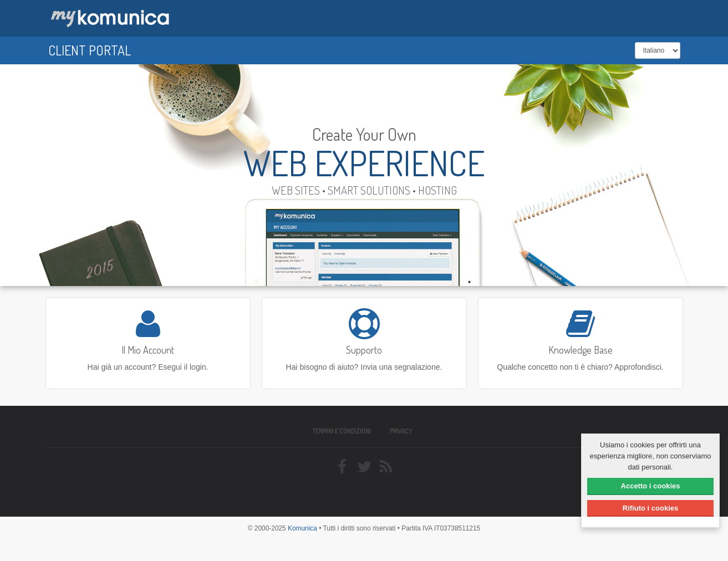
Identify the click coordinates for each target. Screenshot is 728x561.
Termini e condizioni (342, 431)
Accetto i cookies (651, 486)
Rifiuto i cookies (650, 508)
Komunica (302, 528)
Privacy (401, 431)
